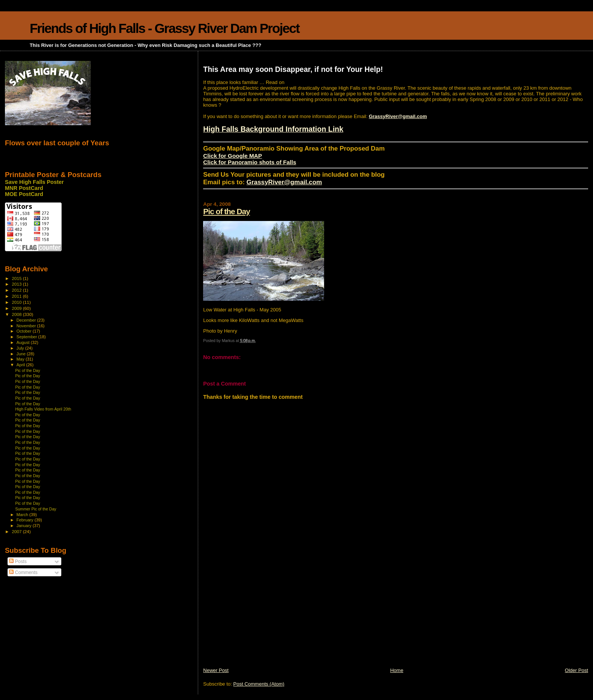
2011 (17, 296)
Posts (18, 562)
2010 (17, 302)
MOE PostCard (24, 194)
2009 (17, 308)
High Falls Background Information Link (273, 129)
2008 (17, 314)
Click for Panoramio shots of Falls (250, 162)
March (23, 515)
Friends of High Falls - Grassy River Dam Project (164, 28)
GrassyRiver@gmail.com (398, 116)
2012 (17, 290)
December (27, 320)
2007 (17, 531)
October (25, 331)
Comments (23, 572)
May (21, 359)
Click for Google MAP (232, 156)
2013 (17, 284)
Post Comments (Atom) (259, 684)
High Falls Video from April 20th (43, 409)
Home (397, 670)
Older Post (577, 670)
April (21, 365)
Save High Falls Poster (34, 182)
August (24, 342)
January (25, 526)
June (22, 354)
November (27, 326)
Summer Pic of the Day (36, 509)
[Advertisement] (260, 614)
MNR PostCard (24, 188)
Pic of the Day (227, 211)
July (21, 348)
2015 (17, 278)
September (28, 337)
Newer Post (216, 670)
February (26, 520)
